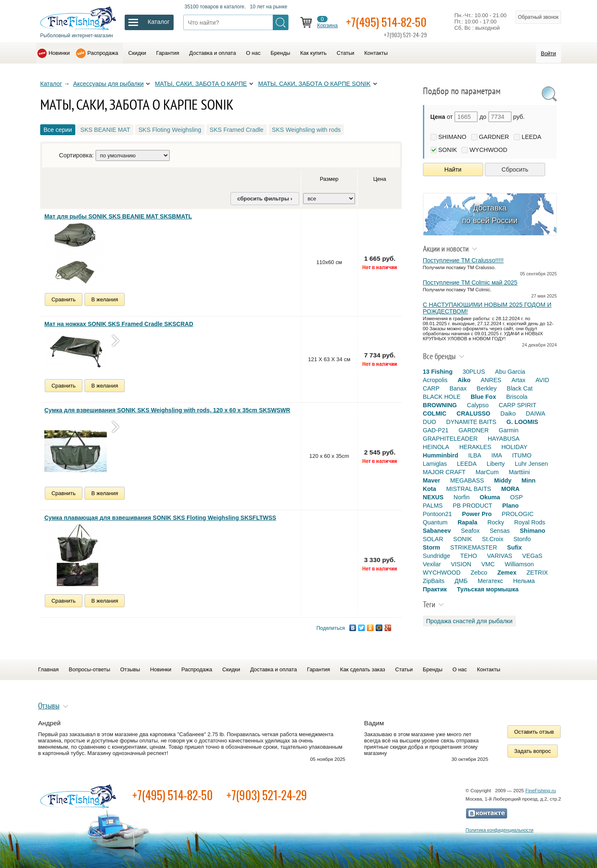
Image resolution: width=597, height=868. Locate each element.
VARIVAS (500, 556)
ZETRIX (537, 573)
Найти (453, 169)
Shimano (533, 531)
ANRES (491, 380)
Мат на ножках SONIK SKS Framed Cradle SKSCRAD (119, 324)
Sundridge (437, 556)
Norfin (461, 497)
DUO (430, 422)
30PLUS (474, 372)
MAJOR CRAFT (444, 472)
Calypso (478, 405)
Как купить (314, 53)
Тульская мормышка (488, 589)
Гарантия (168, 53)
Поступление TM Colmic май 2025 (470, 282)
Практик (435, 589)
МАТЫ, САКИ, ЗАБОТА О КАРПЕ (201, 84)
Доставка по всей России (490, 214)
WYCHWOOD (488, 150)
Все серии (58, 130)
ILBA (475, 455)
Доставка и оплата (213, 53)
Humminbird (441, 455)
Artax (518, 380)
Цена (380, 179)
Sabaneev (437, 531)
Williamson (519, 564)
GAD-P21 (436, 430)
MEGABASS (467, 480)
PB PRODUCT (472, 506)
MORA (510, 489)
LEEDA (532, 137)
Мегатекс (491, 581)
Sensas (500, 531)
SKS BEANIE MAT (105, 130)
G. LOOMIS (522, 422)
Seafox (470, 531)
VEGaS (532, 556)
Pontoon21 (438, 514)
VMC (488, 564)
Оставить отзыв (534, 732)
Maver (432, 480)
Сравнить (64, 299)
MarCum (487, 472)
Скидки (137, 53)
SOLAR (433, 539)
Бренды (281, 53)
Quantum (435, 522)
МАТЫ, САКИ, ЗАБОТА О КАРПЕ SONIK (314, 84)
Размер (329, 179)
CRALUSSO (473, 413)
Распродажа (103, 53)
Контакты (376, 53)
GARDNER (494, 137)
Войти (548, 53)
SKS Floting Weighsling (170, 130)
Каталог (51, 84)
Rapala (468, 522)
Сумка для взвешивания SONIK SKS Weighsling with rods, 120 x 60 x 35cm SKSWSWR (167, 410)
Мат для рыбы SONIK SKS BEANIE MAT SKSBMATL (118, 216)
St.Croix (493, 539)
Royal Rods (530, 522)
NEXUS (433, 497)
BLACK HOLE (442, 397)
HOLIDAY (514, 447)
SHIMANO (452, 137)
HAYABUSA (504, 439)
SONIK (448, 150)
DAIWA (536, 413)
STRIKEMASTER (474, 547)
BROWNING (440, 405)
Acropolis (435, 380)
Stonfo (522, 539)
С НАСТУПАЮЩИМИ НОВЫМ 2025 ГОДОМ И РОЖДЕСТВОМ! (487, 308)
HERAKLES (475, 447)
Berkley (487, 388)
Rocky (496, 522)
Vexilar (432, 564)
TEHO (469, 556)
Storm (432, 547)
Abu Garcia (510, 372)
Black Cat (520, 388)
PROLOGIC (518, 514)
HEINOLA (436, 447)
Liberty (496, 464)
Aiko (464, 380)
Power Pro (477, 514)
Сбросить (515, 169)
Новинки (59, 53)
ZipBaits (434, 581)
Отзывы (130, 669)
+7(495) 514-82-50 (386, 22)
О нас (253, 53)
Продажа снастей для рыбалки (469, 621)
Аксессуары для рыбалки (109, 84)
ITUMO (522, 455)
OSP (516, 497)
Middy (503, 480)
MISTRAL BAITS (468, 489)
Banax (458, 388)
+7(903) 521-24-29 (267, 795)
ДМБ (461, 581)
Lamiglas (435, 464)
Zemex (507, 573)
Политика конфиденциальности (500, 830)
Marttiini (519, 472)
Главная (48, 669)
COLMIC (435, 413)
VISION (461, 564)
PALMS (433, 506)
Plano (511, 506)
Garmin (509, 430)
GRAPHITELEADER (450, 439)
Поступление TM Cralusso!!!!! (463, 260)
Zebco (479, 573)
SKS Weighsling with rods (306, 130)
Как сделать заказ (363, 669)
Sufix (514, 547)
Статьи (346, 53)
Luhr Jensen (532, 464)
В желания (105, 299)
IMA (497, 455)
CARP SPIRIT (518, 405)
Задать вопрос (533, 751)
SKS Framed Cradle (237, 130)
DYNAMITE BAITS (471, 422)
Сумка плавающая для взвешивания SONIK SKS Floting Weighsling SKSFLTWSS (160, 518)
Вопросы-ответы (89, 669)
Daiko (508, 413)
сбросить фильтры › (265, 199)
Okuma (490, 497)
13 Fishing (438, 372)
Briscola (517, 397)
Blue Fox (483, 397)
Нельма (524, 581)
